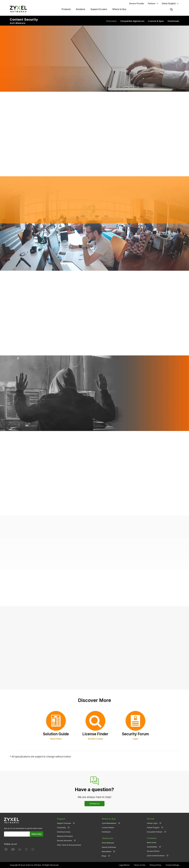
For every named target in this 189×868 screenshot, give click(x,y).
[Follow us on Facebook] (6, 850)
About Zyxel (152, 843)
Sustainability (152, 847)
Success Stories (153, 851)
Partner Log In (152, 823)
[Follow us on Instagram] (33, 850)
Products (66, 9)
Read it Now (56, 739)
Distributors (106, 832)
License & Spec (156, 21)
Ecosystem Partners (155, 832)
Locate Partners (108, 828)
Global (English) (169, 3)
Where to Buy (119, 9)
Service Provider (137, 3)
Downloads (173, 21)
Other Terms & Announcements (69, 845)
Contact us (94, 804)
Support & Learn (99, 9)
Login (135, 739)
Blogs (104, 856)
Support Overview (64, 823)
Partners (152, 3)
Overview (111, 21)
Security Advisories (64, 841)
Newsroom (107, 838)
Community (61, 828)
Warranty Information (65, 836)
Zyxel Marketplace (109, 823)
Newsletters (107, 851)
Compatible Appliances (132, 21)
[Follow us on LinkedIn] (20, 850)
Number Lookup (95, 739)
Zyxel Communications (156, 856)
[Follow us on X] (26, 850)
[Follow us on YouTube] (13, 850)
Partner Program (153, 828)
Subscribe (37, 834)
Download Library (64, 832)
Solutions (81, 9)
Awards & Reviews (109, 847)
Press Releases (108, 843)
